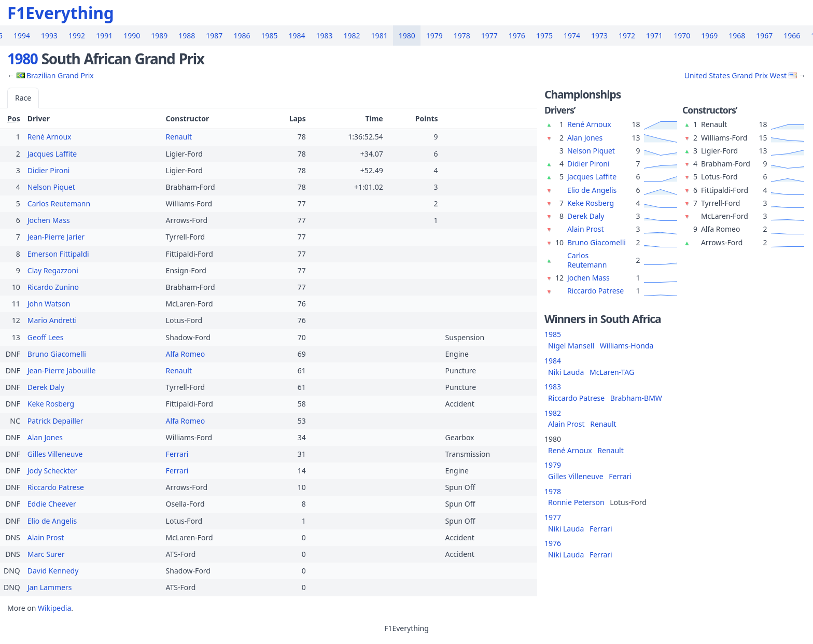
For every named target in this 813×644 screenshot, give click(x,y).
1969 (709, 36)
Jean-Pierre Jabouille (62, 370)
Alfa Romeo (186, 354)
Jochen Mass (49, 220)
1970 (682, 36)
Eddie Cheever (52, 504)
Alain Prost (46, 537)
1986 (242, 36)
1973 (599, 36)
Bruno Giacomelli (57, 354)
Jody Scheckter (52, 471)
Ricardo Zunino (53, 287)
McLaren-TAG (612, 372)
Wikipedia (54, 608)
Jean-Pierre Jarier (56, 237)
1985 (269, 36)
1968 (737, 36)
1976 (517, 36)
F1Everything (61, 13)
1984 (297, 36)
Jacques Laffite (52, 154)
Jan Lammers (50, 587)
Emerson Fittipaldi (58, 254)
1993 (49, 36)
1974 (572, 36)
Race (23, 98)
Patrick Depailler (55, 421)
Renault (179, 137)
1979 (434, 36)
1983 (325, 36)
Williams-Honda (627, 346)
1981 (380, 36)
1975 (544, 36)
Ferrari (177, 454)
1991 (104, 36)
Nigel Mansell (571, 346)
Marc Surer (46, 554)
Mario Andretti (52, 320)
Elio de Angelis (52, 521)
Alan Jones (45, 437)
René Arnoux (50, 137)
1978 (462, 36)
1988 (187, 36)
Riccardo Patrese (56, 487)
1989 (159, 36)
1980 (407, 36)
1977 (489, 36)
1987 (214, 36)
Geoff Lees (46, 337)
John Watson (49, 304)
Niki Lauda (566, 372)
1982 (352, 36)
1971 (654, 36)
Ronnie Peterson (576, 502)
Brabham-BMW (636, 398)
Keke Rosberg (51, 404)
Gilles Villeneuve (55, 454)
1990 (132, 36)
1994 (22, 36)
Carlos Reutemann (59, 204)
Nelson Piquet (51, 187)
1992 (77, 36)
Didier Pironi (49, 170)
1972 (627, 36)
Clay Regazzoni (53, 270)
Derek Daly (46, 387)
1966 (792, 36)
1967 (764, 36)
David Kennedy (53, 571)
